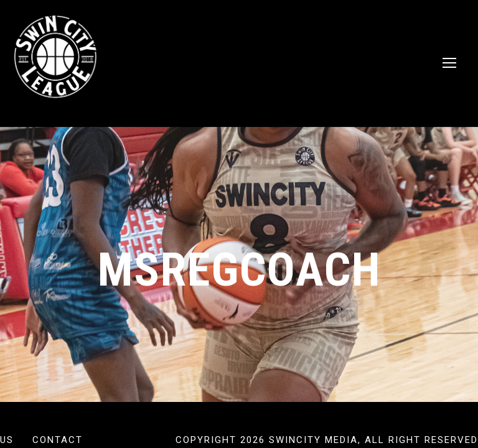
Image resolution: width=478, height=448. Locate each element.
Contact (58, 440)
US (7, 440)
